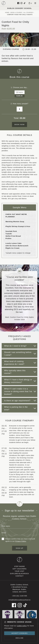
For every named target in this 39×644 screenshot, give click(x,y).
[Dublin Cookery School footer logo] (20, 560)
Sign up (19, 548)
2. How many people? (19, 104)
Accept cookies (19, 633)
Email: (4, 533)
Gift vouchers (19, 569)
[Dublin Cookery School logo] (4, 3)
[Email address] (19, 533)
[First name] (19, 526)
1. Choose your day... (19, 87)
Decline (20, 638)
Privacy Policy (21, 541)
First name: (6, 526)
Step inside (19, 566)
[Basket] (30, 3)
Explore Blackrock (19, 574)
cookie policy (22, 626)
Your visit (19, 571)
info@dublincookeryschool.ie (19, 600)
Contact (19, 576)
